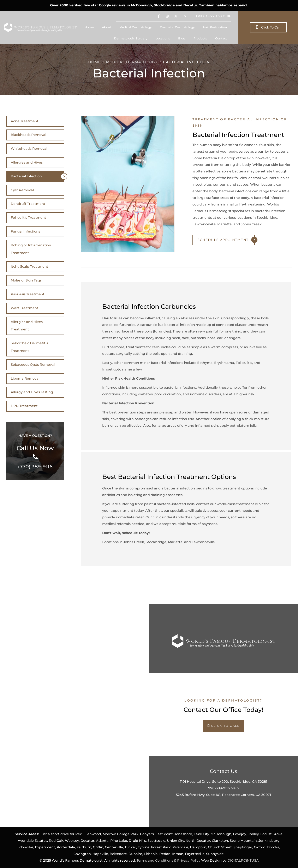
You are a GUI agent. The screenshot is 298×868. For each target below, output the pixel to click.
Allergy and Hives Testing (32, 392)
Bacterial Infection (26, 176)
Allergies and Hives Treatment (27, 326)
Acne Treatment (25, 121)
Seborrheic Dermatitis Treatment (29, 347)
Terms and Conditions (155, 860)
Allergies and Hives (27, 162)
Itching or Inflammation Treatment (31, 249)
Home (94, 62)
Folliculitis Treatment (28, 218)
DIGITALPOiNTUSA (243, 860)
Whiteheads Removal (29, 149)
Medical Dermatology (132, 62)
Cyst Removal (22, 190)
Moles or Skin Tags (26, 280)
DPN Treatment (24, 406)
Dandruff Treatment (28, 204)
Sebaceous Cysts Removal (33, 365)
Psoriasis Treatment (28, 294)
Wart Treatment (25, 308)
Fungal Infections (25, 231)
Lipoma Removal (25, 378)
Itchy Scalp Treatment (29, 267)
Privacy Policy (189, 860)
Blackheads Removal (28, 135)
